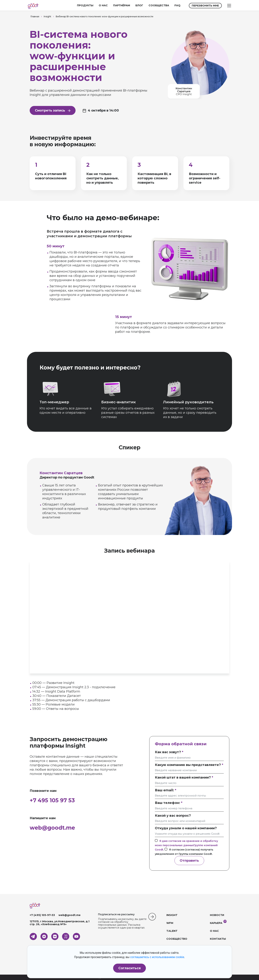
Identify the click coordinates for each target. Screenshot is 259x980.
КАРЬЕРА (216, 923)
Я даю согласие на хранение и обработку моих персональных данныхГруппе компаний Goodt (186, 845)
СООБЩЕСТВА (159, 5)
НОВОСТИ (217, 915)
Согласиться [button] (129, 968)
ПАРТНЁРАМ (122, 5)
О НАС (103, 5)
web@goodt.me (52, 828)
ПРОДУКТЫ (85, 5)
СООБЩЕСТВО (177, 939)
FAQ (177, 5)
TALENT (172, 931)
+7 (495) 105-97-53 (42, 915)
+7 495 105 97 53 (52, 800)
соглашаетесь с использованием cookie (157, 957)
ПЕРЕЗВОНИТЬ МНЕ (205, 6)
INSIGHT (172, 915)
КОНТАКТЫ (218, 939)
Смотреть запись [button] (53, 110)
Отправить (189, 861)
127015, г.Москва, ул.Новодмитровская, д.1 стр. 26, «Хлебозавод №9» (60, 923)
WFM (170, 923)
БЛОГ (139, 5)
